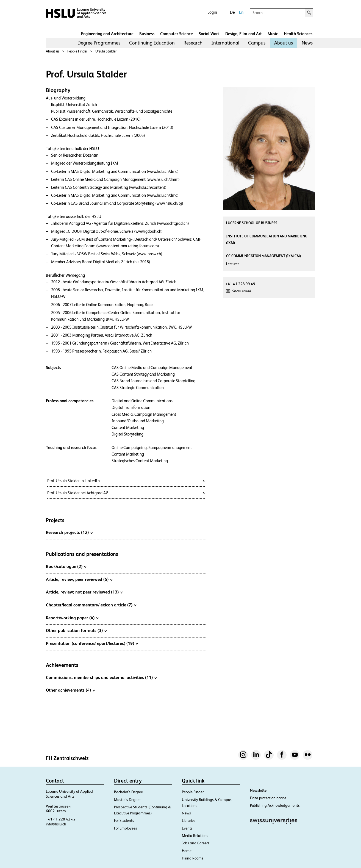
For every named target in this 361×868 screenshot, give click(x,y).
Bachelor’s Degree (128, 792)
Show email (241, 291)
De (232, 12)
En (241, 12)
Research (193, 43)
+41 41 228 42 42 (61, 819)
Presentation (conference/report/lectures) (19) (92, 643)
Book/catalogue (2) (66, 566)
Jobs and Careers (196, 843)
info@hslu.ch (56, 824)
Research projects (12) (69, 532)
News (307, 43)
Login (212, 12)
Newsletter (259, 790)
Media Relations (195, 836)
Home (187, 851)
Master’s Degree (127, 800)
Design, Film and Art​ (244, 34)
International (225, 43)
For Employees (126, 828)
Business (147, 34)
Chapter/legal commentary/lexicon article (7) (91, 605)
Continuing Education (152, 43)
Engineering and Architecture (107, 34)
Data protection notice (268, 798)
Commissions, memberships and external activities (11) (101, 677)
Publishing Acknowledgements (275, 805)
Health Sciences (298, 34)
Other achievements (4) (70, 690)
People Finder (77, 51)
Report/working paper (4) (72, 618)
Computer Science (177, 34)
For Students (124, 820)
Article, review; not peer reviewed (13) (84, 592)
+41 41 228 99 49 (240, 284)
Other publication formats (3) (76, 630)
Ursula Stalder (106, 51)
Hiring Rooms (193, 858)
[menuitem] (99, 43)
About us (284, 43)
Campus (257, 43)
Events (187, 828)
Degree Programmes (99, 43)
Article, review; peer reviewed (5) (79, 579)
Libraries (189, 820)
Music (273, 34)
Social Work (209, 34)
